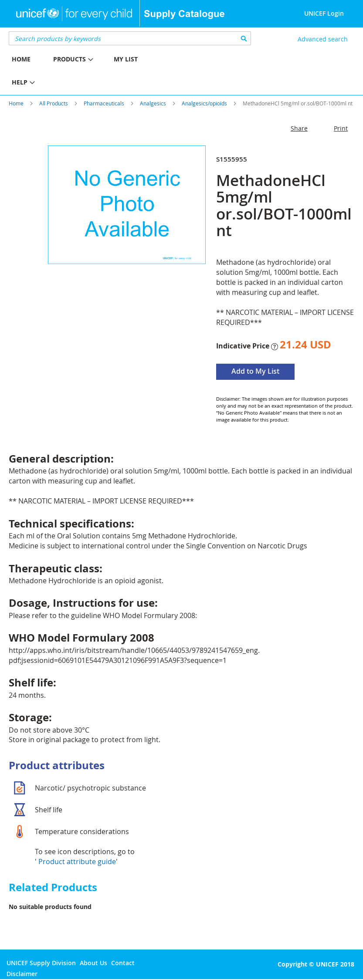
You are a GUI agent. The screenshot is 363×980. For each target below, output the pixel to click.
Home (16, 103)
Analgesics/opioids (204, 103)
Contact (123, 963)
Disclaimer (22, 974)
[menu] (91, 72)
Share (299, 128)
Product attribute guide (77, 862)
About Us (93, 963)
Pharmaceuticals (104, 103)
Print (341, 128)
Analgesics (153, 103)
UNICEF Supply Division (41, 963)
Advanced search (323, 39)
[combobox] (130, 38)
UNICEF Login (324, 13)
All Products (54, 103)
